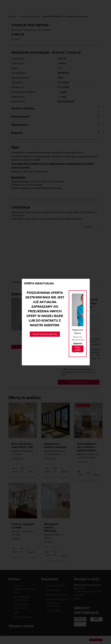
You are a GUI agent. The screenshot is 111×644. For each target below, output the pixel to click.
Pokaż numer (78, 349)
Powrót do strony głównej (45, 334)
